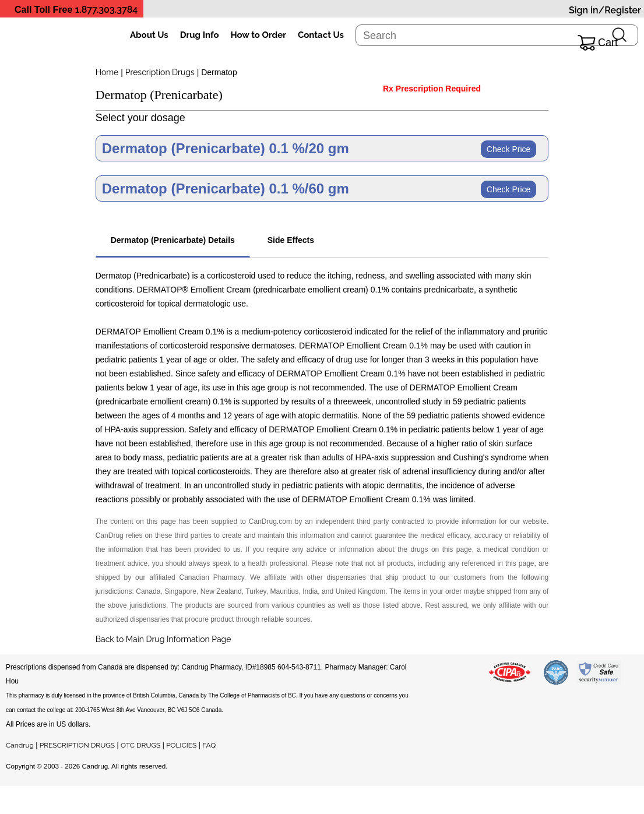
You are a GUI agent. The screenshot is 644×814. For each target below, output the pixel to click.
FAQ (209, 745)
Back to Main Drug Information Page (163, 639)
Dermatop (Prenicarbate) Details (173, 240)
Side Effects (291, 240)
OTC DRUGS (140, 745)
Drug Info (200, 35)
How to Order (258, 35)
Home (107, 72)
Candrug (20, 745)
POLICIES (181, 745)
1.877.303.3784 (107, 10)
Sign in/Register (605, 10)
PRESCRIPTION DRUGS (77, 745)
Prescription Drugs (160, 72)
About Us (149, 35)
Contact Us (321, 35)
